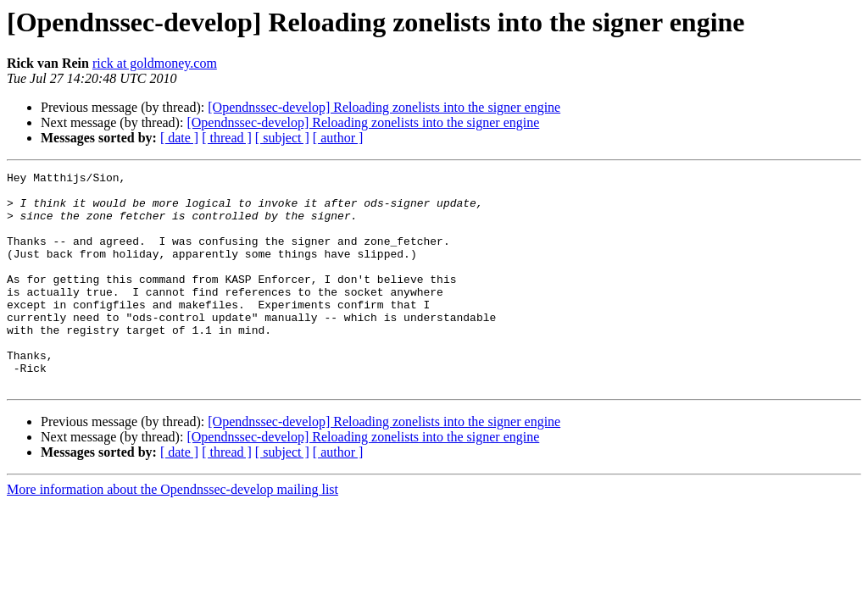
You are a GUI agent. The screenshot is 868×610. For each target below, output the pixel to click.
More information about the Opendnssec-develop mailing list (172, 532)
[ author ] (338, 138)
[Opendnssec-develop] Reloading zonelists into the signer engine (384, 107)
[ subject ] (282, 138)
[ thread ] (227, 138)
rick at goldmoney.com (155, 63)
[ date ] (179, 138)
